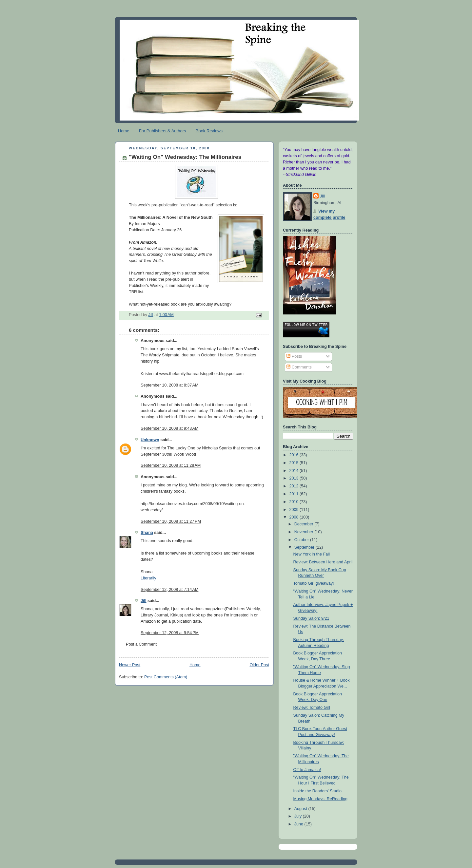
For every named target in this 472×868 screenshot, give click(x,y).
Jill (144, 601)
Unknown (150, 440)
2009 (295, 510)
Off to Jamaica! (307, 770)
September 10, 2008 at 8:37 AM (169, 385)
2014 (295, 471)
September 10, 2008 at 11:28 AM (171, 465)
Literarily (148, 578)
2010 (295, 502)
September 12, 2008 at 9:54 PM (170, 633)
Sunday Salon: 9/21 (311, 618)
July (299, 816)
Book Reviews (209, 131)
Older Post (259, 665)
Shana (147, 533)
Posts (294, 356)
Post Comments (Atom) (166, 677)
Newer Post (130, 665)
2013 (295, 478)
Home (124, 131)
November (305, 532)
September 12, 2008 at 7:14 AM (169, 590)
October (302, 540)
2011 (295, 494)
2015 (295, 463)
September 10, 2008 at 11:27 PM (171, 521)
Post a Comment (141, 644)
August (301, 809)
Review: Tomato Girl (312, 708)
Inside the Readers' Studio (318, 791)
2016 (295, 455)
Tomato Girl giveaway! (314, 583)
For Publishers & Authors (163, 131)
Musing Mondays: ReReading (320, 799)
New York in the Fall (312, 554)
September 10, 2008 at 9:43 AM (169, 428)
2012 (295, 486)
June (299, 824)
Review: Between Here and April (323, 562)
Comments (299, 367)
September (305, 547)
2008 (295, 517)
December (305, 524)
